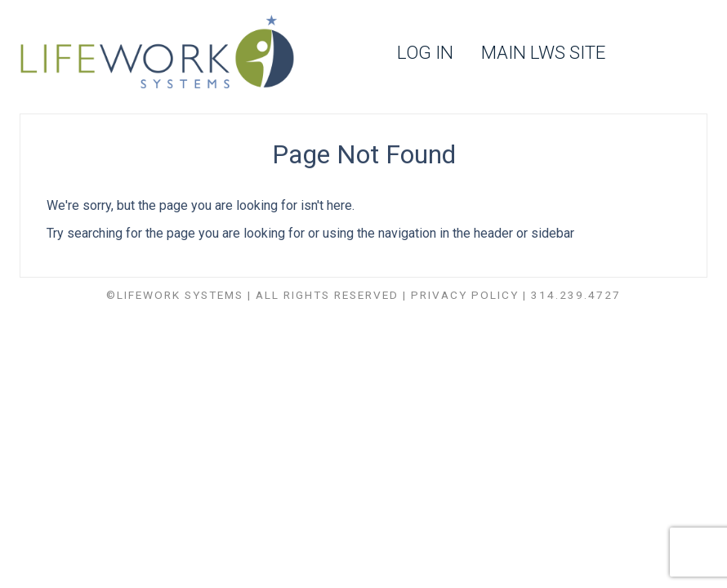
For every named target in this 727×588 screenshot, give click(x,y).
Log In (425, 53)
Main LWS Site (543, 53)
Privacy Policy (465, 295)
